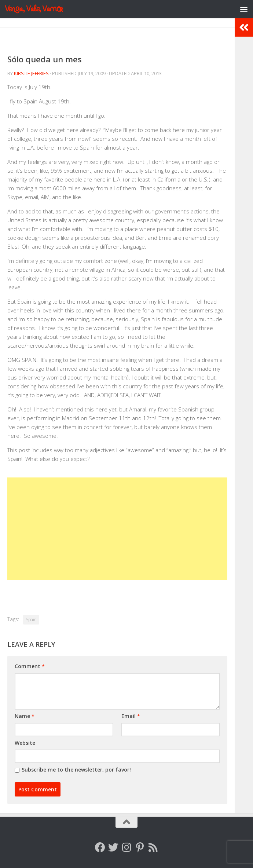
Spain (31, 620)
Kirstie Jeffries (31, 73)
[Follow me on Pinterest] (140, 847)
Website (25, 743)
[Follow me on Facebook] (100, 847)
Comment (30, 666)
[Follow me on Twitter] (113, 847)
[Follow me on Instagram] (126, 847)
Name (25, 716)
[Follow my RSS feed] (153, 847)
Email (131, 716)
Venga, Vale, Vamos (34, 9)
